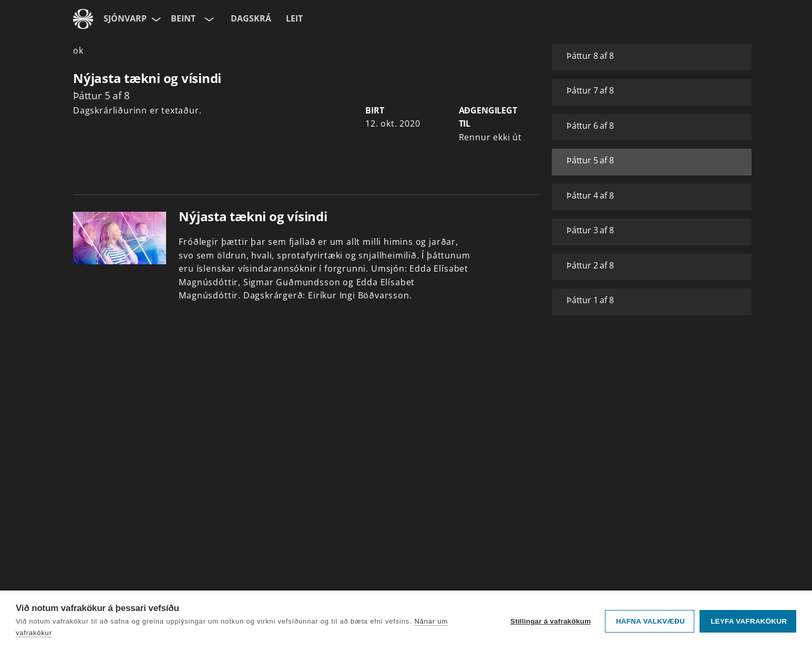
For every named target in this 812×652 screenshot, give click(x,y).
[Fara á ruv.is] (83, 19)
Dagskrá (251, 18)
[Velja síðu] (155, 19)
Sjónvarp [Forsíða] (125, 18)
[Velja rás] (208, 19)
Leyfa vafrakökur (749, 621)
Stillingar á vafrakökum (551, 621)
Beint (183, 18)
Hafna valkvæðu (650, 621)
